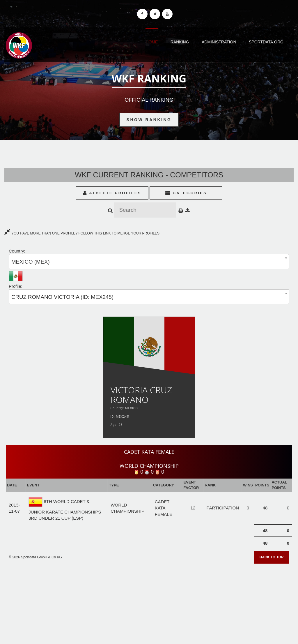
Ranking (180, 42)
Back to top (272, 557)
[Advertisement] (149, 602)
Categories (186, 193)
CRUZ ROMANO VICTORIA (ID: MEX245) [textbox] (62, 297)
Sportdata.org (266, 42)
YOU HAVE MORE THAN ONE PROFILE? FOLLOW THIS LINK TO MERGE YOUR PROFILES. (82, 233)
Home (152, 42)
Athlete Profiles (112, 193)
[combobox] (149, 261)
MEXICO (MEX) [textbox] (31, 262)
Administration (219, 42)
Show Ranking (149, 120)
